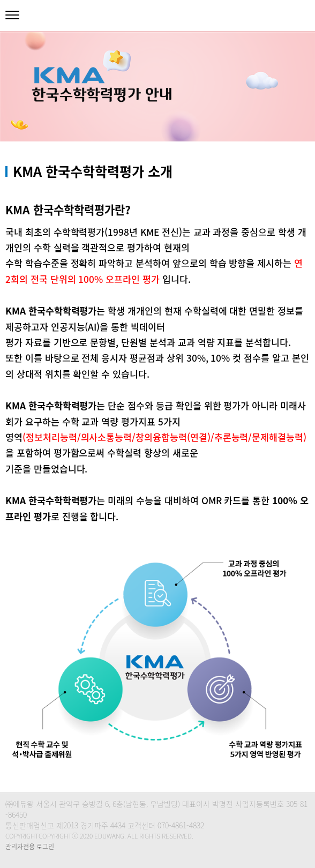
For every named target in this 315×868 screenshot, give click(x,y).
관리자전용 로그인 (30, 847)
